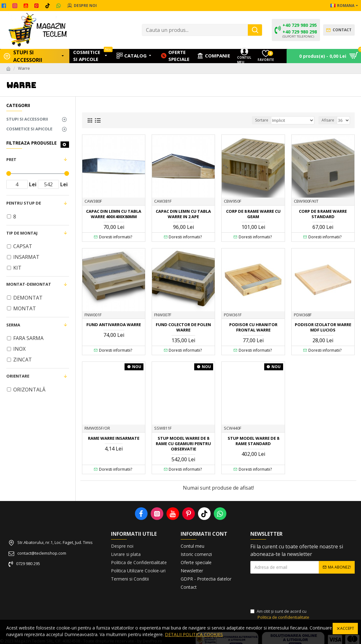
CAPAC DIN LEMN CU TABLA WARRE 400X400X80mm (114, 214)
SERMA (13, 325)
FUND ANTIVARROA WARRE (114, 325)
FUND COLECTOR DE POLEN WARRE (183, 327)
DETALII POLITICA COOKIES (194, 634)
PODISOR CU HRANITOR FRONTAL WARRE (253, 327)
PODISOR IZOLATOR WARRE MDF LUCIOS (323, 327)
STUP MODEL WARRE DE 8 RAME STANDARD (253, 441)
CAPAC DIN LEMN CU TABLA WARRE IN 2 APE (183, 214)
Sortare (262, 120)
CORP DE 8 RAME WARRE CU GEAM (253, 214)
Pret (11, 159)
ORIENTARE (18, 376)
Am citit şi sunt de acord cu (280, 614)
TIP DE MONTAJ (22, 233)
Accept (347, 628)
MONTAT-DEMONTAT (29, 284)
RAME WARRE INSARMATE (114, 438)
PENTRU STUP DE (24, 203)
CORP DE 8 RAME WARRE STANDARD (323, 214)
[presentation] (294, 591)
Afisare (328, 120)
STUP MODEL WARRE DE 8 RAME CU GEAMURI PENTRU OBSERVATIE (183, 444)
